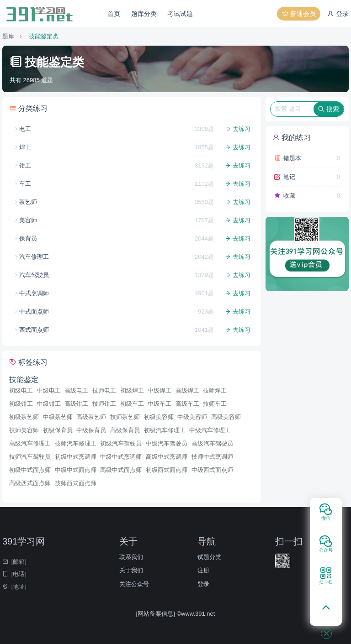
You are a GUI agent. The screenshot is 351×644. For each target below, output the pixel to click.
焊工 (25, 147)
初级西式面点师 (167, 470)
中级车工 (160, 404)
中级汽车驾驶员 (167, 443)
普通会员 (299, 14)
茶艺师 (28, 202)
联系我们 (131, 557)
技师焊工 (215, 390)
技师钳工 (104, 404)
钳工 (25, 165)
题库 (8, 36)
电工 (25, 129)
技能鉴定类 (44, 36)
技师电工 (104, 390)
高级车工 (187, 404)
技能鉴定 (24, 380)
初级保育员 (58, 430)
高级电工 (76, 390)
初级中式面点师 (30, 470)
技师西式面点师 (76, 483)
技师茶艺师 (125, 417)
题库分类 (144, 14)
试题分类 (209, 557)
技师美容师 (24, 430)
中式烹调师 (34, 293)
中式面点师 (34, 312)
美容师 (28, 220)
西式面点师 (34, 330)
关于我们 (131, 570)
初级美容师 (159, 417)
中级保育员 (91, 430)
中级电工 (49, 390)
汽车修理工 (34, 257)
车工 (25, 184)
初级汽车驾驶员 (121, 443)
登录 (338, 14)
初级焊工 (132, 390)
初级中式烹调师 (76, 457)
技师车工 (215, 404)
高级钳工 (76, 404)
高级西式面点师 (30, 483)
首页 (114, 14)
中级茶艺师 (58, 417)
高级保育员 (125, 430)
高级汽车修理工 (30, 443)
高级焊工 (187, 390)
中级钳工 (49, 404)
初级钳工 (21, 404)
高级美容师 (226, 417)
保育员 (28, 238)
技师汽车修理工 (76, 443)
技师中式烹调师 (212, 457)
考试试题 (180, 14)
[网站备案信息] (157, 614)
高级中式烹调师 (167, 457)
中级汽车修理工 (210, 430)
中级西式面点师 (212, 470)
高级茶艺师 (91, 417)
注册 (203, 570)
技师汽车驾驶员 (30, 457)
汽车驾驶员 (34, 275)
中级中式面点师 (76, 470)
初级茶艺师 (24, 417)
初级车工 (132, 404)
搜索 (329, 109)
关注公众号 (134, 584)
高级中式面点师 (121, 470)
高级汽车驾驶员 (212, 443)
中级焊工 (160, 390)
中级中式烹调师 (121, 457)
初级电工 (21, 390)
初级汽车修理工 (165, 430)
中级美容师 (192, 417)
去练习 (238, 129)
